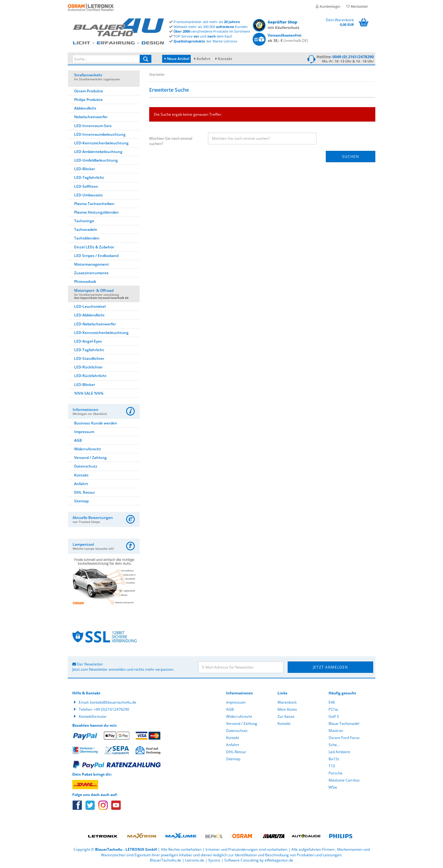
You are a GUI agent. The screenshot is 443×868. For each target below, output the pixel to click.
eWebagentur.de (279, 860)
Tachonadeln (86, 229)
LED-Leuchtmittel (90, 306)
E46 (332, 702)
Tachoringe (84, 221)
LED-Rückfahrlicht (90, 376)
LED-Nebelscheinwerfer (95, 324)
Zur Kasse (286, 716)
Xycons (214, 860)
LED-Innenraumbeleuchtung (100, 134)
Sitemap (81, 501)
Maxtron (336, 731)
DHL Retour (85, 492)
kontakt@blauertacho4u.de (113, 702)
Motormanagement (92, 264)
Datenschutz (86, 466)
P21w (333, 709)
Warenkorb (287, 702)
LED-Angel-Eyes (88, 341)
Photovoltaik (85, 281)
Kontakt (225, 59)
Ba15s (334, 759)
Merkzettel (357, 6)
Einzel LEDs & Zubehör (94, 247)
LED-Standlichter (89, 358)
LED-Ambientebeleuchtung (98, 152)
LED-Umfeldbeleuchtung (96, 160)
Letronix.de (195, 860)
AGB (78, 440)
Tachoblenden (87, 238)
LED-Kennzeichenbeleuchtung (101, 143)
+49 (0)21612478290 (111, 709)
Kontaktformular (93, 716)
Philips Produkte (88, 100)
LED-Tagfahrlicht (89, 177)
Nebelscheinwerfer (91, 117)
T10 (332, 766)
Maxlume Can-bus (344, 780)
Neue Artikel (177, 59)
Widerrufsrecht (88, 449)
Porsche (335, 773)
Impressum (84, 432)
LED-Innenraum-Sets (93, 126)
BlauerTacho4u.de (166, 860)
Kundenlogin (328, 6)
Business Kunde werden (96, 423)
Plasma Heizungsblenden (96, 212)
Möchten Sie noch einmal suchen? (171, 141)
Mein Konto (287, 709)
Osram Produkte (89, 91)
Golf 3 (334, 716)
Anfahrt (204, 59)
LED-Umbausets (88, 195)
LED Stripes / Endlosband (96, 256)
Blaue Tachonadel (344, 723)
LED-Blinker (85, 169)
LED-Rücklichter (88, 367)
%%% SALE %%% (89, 393)
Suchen (351, 157)
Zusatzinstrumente (91, 273)
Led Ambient (339, 752)
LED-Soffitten (86, 186)
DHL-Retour (236, 752)
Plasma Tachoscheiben (94, 204)
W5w (333, 787)
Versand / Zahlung (90, 458)
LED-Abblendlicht (89, 315)
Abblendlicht (85, 108)
